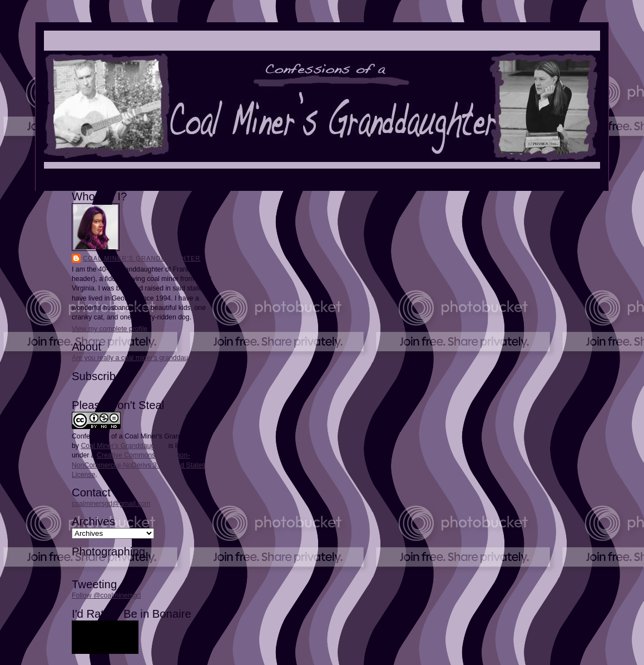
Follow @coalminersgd (106, 595)
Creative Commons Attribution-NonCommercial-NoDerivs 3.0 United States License (138, 465)
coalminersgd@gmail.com (111, 504)
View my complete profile (110, 329)
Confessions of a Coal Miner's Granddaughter (141, 436)
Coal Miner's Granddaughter (142, 258)
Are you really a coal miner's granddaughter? (140, 358)
